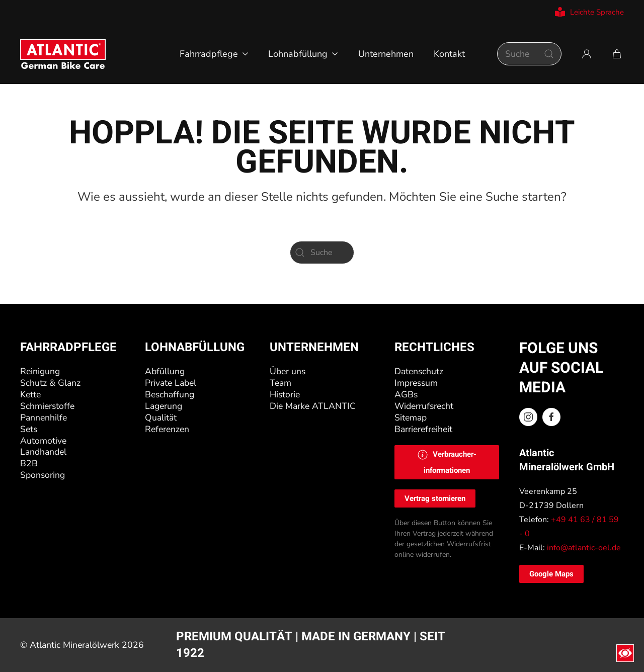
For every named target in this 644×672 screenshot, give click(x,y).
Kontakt (449, 54)
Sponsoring (43, 475)
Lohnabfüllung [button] (303, 54)
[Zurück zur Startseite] (63, 54)
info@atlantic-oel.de (584, 548)
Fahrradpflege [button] (214, 54)
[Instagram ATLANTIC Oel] (528, 417)
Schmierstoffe (47, 406)
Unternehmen (386, 54)
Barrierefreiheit (423, 429)
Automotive (43, 441)
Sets (29, 429)
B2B (29, 463)
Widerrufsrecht (424, 406)
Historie (285, 394)
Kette (30, 394)
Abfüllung (165, 371)
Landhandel (43, 452)
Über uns (288, 371)
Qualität (161, 417)
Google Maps (551, 574)
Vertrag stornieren (435, 498)
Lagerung (164, 406)
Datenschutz (419, 371)
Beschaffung (170, 394)
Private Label (171, 383)
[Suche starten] (549, 54)
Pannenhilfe (44, 417)
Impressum (416, 383)
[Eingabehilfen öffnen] (625, 653)
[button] (447, 462)
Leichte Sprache (589, 12)
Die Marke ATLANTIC (313, 406)
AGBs (406, 394)
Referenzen (167, 429)
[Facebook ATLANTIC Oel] (551, 417)
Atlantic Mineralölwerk (76, 645)
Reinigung (40, 371)
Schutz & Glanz (50, 383)
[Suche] (529, 54)
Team (280, 383)
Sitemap (411, 417)
